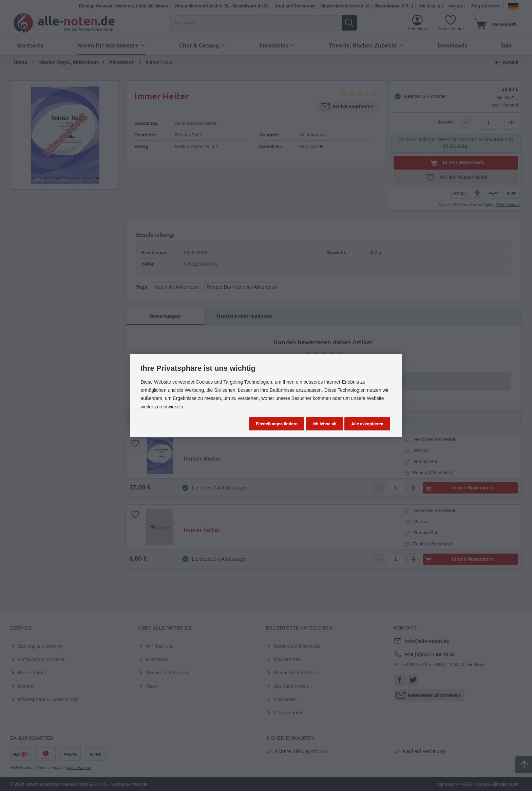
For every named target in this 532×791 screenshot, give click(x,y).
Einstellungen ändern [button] (277, 424)
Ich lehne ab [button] (325, 424)
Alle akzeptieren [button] (367, 424)
